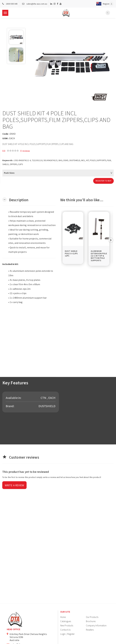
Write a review (15, 485)
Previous (63, 240)
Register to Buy (104, 181)
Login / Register (68, 634)
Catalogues (66, 621)
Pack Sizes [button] (9, 173)
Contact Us (65, 630)
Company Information (96, 626)
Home (63, 617)
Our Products (92, 617)
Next (111, 240)
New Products (67, 626)
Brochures (91, 621)
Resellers (90, 630)
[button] (102, 4)
